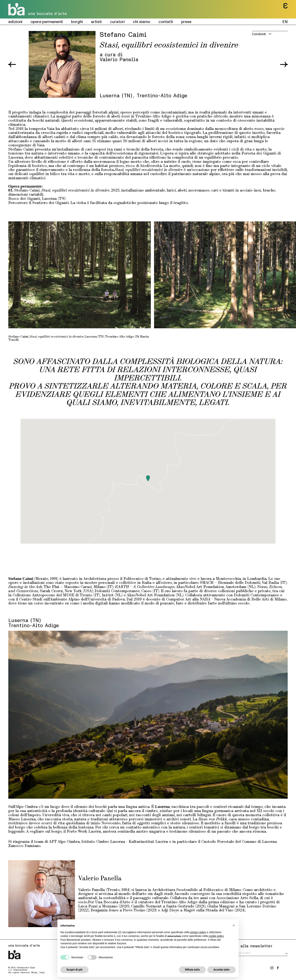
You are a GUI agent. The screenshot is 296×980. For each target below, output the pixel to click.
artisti (96, 22)
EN (285, 22)
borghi (77, 22)
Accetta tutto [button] (221, 970)
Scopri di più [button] (74, 970)
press (186, 22)
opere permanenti (47, 22)
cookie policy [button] (216, 936)
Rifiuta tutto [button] (192, 970)
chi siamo (142, 22)
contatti (166, 22)
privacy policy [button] (198, 932)
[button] (148, 478)
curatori (117, 22)
